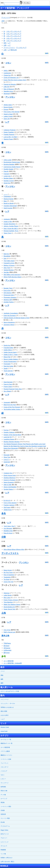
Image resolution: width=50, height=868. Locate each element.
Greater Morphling (9, 224)
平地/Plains (7, 643)
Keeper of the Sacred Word (12, 435)
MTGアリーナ (5, 834)
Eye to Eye (7, 290)
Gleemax (6, 593)
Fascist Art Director (10, 84)
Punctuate (7, 364)
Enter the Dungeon (10, 315)
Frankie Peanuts (9, 134)
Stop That (7, 268)
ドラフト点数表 (5, 751)
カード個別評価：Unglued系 (13, 663)
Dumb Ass (7, 345)
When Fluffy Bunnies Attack (12, 277)
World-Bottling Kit (9, 607)
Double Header (8, 169)
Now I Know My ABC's (11, 228)
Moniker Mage (8, 178)
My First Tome (8, 572)
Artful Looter (8, 160)
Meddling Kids (8, 531)
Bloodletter (7, 256)
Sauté (5, 368)
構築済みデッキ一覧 (7, 743)
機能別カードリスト (7, 755)
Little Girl (6, 87)
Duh (5, 258)
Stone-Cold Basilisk (10, 487)
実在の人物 (4, 791)
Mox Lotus (7, 598)
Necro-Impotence (9, 322)
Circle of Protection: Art (11, 78)
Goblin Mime (8, 350)
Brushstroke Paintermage (12, 162)
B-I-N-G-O (7, 500)
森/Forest (7, 653)
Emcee (6, 109)
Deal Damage (8, 382)
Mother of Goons (9, 265)
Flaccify (6, 171)
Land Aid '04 (8, 437)
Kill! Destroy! (8, 293)
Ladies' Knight (8, 116)
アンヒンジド (6, 18)
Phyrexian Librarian (10, 297)
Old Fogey (7, 507)
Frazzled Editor (8, 348)
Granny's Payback (9, 480)
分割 (5, 45)
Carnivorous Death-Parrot (12, 167)
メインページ (5, 699)
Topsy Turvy (7, 233)
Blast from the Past (10, 405)
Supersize (7, 462)
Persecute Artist (9, 295)
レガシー (3, 779)
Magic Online (4, 830)
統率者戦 (3, 787)
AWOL (6, 71)
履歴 (2, 683)
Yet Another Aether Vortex (12, 409)
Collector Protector (10, 130)
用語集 (3, 802)
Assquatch (7, 402)
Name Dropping (9, 482)
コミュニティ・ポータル (8, 703)
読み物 (3, 822)
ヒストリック (5, 842)
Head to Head (8, 114)
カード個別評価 (9, 661)
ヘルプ (3, 719)
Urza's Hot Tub (8, 582)
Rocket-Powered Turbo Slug (13, 389)
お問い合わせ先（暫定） (8, 862)
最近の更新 (4, 711)
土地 (5, 50)
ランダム (27, 3)
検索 (21, 2)
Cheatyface (7, 196)
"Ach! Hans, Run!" (9, 526)
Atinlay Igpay (8, 105)
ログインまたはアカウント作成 (10, 691)
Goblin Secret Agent (10, 352)
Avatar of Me (8, 222)
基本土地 (14, 50)
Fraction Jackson (9, 505)
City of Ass (7, 630)
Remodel (6, 455)
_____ (6, 194)
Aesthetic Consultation (11, 313)
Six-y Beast (7, 391)
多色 (5, 43)
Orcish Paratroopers (10, 361)
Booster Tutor (8, 288)
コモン (8, 31)
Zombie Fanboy (9, 302)
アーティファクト (9, 48)
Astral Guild (4, 731)
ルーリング (4, 799)
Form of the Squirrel (10, 503)
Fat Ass (6, 430)
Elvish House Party (10, 475)
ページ (3, 671)
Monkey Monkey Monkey (12, 442)
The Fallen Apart (9, 261)
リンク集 (3, 854)
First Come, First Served (11, 112)
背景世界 (3, 814)
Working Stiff (8, 300)
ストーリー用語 (5, 818)
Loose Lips (7, 176)
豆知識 (3, 810)
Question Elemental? (10, 206)
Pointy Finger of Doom (11, 600)
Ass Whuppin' (8, 528)
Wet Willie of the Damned (12, 275)
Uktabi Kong (8, 510)
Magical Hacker (9, 199)
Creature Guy (8, 473)
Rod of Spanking (9, 575)
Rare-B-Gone (8, 533)
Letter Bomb (8, 595)
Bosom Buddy (8, 107)
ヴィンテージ (5, 783)
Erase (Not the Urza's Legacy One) (15, 80)
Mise (5, 201)
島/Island (6, 646)
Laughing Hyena (9, 439)
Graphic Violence (9, 432)
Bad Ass (6, 254)
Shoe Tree (7, 457)
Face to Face (8, 384)
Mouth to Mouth (9, 203)
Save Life (7, 119)
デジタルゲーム (5, 826)
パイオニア (4, 771)
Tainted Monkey (9, 270)
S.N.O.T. (6, 460)
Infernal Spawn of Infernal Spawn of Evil (16, 318)
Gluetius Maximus (9, 478)
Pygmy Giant (8, 387)
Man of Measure (9, 89)
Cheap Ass (7, 75)
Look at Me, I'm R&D (10, 137)
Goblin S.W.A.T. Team (11, 355)
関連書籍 (3, 850)
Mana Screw (8, 570)
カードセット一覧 (6, 739)
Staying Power (8, 139)
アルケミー (4, 838)
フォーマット (5, 763)
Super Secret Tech (9, 609)
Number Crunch (9, 181)
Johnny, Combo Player (11, 226)
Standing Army (8, 91)
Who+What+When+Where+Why (14, 549)
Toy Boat (6, 579)
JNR (3, 21)
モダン (3, 775)
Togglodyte (7, 577)
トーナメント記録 (6, 759)
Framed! (6, 174)
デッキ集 (3, 795)
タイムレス (4, 846)
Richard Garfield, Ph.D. (11, 231)
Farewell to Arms (9, 263)
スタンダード (5, 767)
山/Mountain (7, 650)
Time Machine (8, 602)
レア (20, 31)
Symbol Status (8, 489)
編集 (47, 53)
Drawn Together (9, 132)
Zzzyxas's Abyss (9, 325)
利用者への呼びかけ (7, 858)
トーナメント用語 (6, 806)
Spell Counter (8, 208)
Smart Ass (7, 183)
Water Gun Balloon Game (12, 604)
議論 (2, 675)
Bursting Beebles (9, 164)
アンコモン (14, 31)
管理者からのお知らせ (7, 707)
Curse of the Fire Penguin (12, 407)
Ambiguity (7, 219)
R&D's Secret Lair (9, 632)
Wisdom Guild (5, 727)
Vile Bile (6, 272)
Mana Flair (7, 357)
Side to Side (7, 485)
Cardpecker (7, 73)
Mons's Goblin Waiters (11, 359)
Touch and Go (8, 371)
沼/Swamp (7, 648)
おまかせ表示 (5, 715)
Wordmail (7, 94)
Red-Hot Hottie (8, 366)
